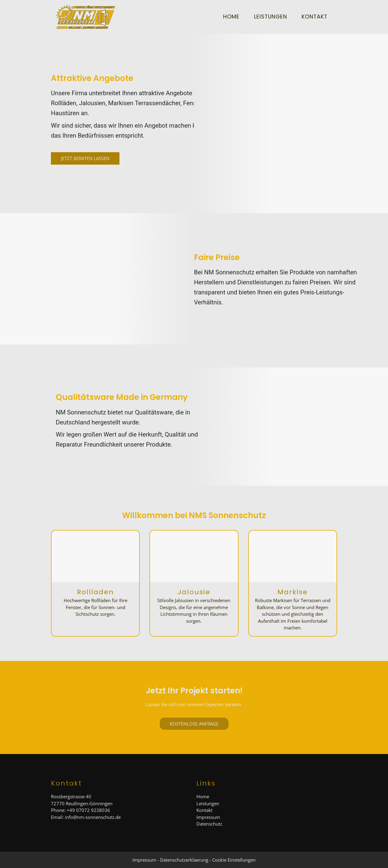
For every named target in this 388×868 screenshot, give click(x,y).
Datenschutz (209, 824)
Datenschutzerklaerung (184, 860)
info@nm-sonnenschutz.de (93, 817)
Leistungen (271, 17)
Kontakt (314, 17)
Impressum (208, 817)
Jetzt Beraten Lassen (85, 158)
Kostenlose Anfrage (194, 724)
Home (231, 17)
